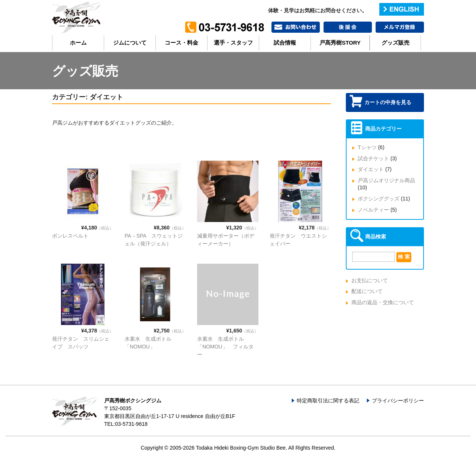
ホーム (78, 43)
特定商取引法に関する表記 (328, 401)
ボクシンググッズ (379, 199)
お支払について (370, 280)
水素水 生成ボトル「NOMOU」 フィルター (225, 347)
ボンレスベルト (70, 236)
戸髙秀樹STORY (340, 43)
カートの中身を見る (388, 102)
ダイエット (371, 169)
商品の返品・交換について (383, 302)
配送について (367, 291)
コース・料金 (181, 43)
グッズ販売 (395, 43)
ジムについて (130, 43)
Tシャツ (367, 147)
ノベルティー (373, 210)
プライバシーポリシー (398, 401)
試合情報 (285, 43)
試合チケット (373, 158)
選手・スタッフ (233, 43)
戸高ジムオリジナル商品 (386, 180)
